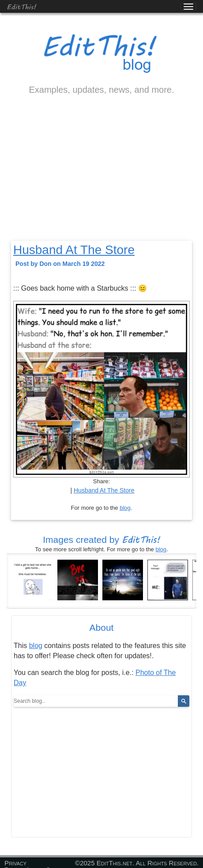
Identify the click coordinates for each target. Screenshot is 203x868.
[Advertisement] (101, 175)
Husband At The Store (74, 250)
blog (125, 508)
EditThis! (21, 6)
